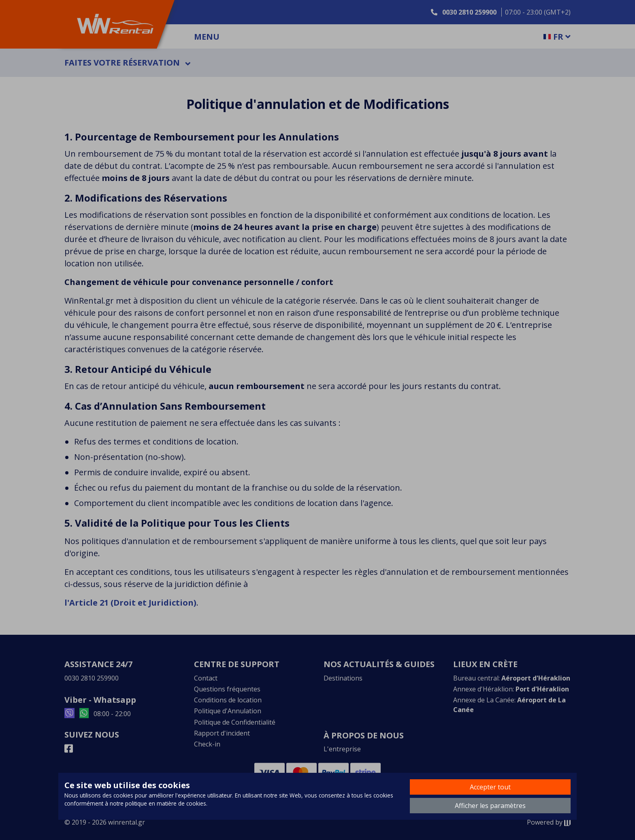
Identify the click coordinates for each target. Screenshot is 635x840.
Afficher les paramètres (490, 806)
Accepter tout (490, 787)
